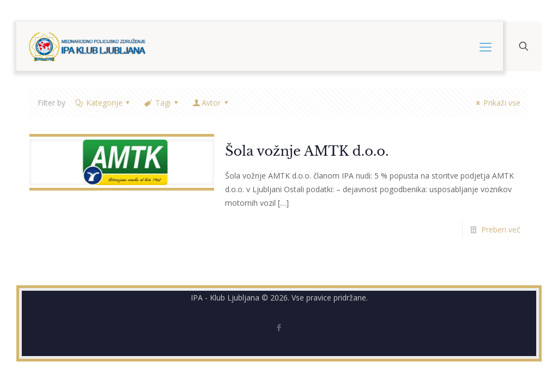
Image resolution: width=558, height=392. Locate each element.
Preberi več (501, 229)
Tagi (162, 103)
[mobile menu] (486, 46)
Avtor (211, 103)
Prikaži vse (496, 103)
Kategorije (103, 103)
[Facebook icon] (279, 327)
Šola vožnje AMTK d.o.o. (307, 151)
